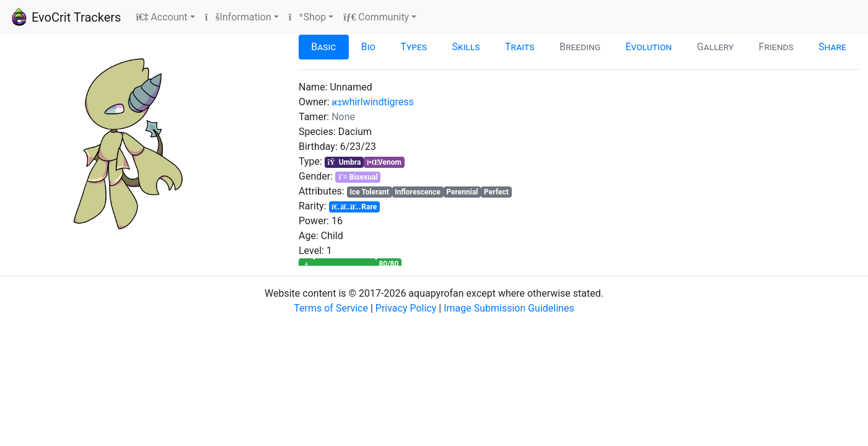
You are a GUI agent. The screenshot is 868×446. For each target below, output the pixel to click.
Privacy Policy (406, 308)
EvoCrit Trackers (65, 17)
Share (832, 47)
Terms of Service (331, 308)
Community (376, 17)
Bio (368, 47)
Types (414, 47)
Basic (323, 47)
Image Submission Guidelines (509, 308)
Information (238, 17)
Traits (520, 47)
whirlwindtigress (373, 102)
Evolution (649, 47)
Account (161, 17)
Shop (307, 17)
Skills (466, 47)
